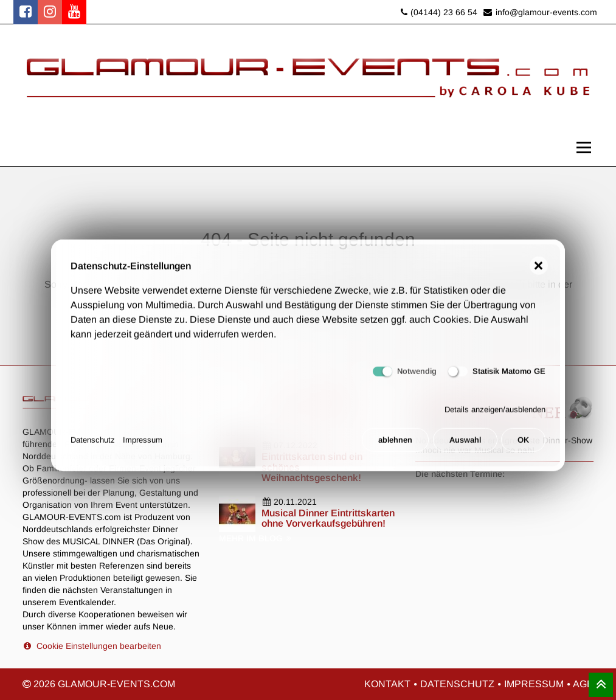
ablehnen (395, 444)
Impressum (143, 444)
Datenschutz (93, 444)
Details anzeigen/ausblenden (495, 414)
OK (523, 444)
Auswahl (465, 444)
